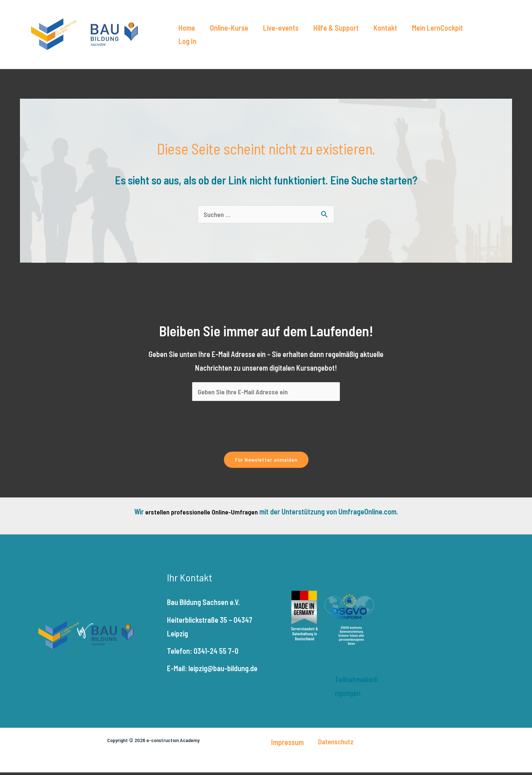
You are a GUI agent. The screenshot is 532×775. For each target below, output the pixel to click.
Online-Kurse (225, 37)
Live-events (270, 37)
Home (188, 37)
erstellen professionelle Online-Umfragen (202, 514)
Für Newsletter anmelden (266, 462)
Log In (453, 37)
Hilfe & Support (320, 37)
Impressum (287, 745)
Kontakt (363, 37)
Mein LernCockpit (409, 37)
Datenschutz (336, 744)
